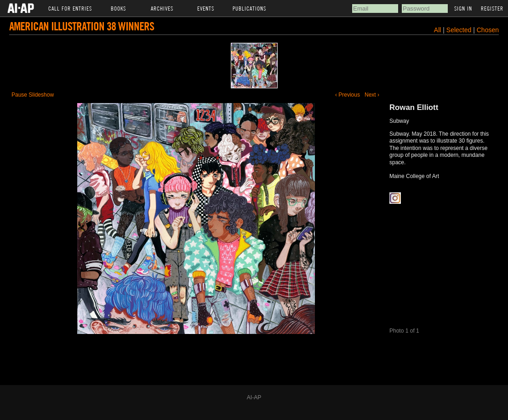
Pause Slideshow (33, 95)
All (438, 30)
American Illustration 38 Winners (82, 26)
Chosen (488, 30)
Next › (372, 95)
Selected (460, 30)
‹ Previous (348, 95)
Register (492, 8)
